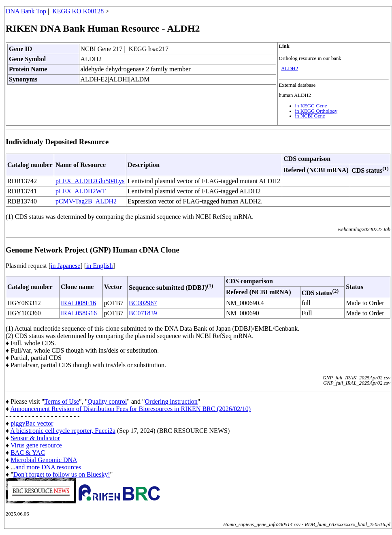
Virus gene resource (36, 445)
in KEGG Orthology (316, 111)
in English (99, 266)
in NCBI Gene (310, 116)
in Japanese (65, 266)
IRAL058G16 (79, 313)
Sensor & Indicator (35, 438)
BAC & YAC (28, 453)
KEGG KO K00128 (78, 11)
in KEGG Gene (311, 106)
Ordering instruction (171, 401)
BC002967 (143, 303)
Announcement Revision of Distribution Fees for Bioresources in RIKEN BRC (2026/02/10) (130, 409)
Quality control (107, 401)
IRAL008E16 (78, 303)
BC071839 (143, 313)
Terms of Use (62, 401)
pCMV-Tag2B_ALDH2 (86, 201)
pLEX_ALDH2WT (81, 191)
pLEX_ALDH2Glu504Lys (90, 181)
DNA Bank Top (26, 11)
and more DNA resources (48, 467)
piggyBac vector (32, 423)
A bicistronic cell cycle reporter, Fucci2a (63, 431)
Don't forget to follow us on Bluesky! (62, 474)
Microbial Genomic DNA (44, 460)
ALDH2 (290, 68)
